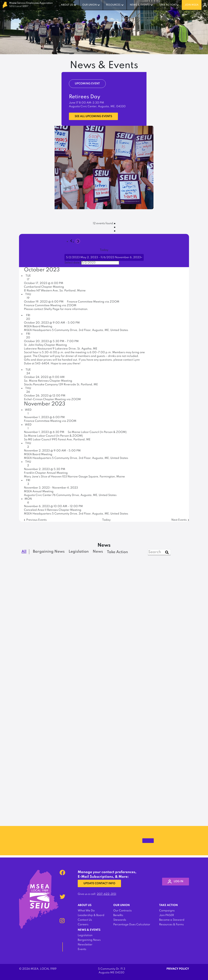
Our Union (90, 5)
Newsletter (85, 945)
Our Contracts (122, 911)
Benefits (118, 915)
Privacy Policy (178, 969)
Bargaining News (89, 940)
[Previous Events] (71, 241)
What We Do (86, 911)
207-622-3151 (107, 894)
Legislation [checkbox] (79, 552)
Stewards (120, 920)
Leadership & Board (91, 915)
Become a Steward (172, 920)
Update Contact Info (100, 884)
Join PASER (167, 915)
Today (104, 250)
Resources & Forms (171, 925)
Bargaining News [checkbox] (49, 552)
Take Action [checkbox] (117, 552)
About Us (67, 5)
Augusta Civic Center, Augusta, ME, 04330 (97, 107)
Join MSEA (192, 5)
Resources (113, 5)
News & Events (140, 5)
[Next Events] (78, 241)
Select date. (72, 263)
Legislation (85, 935)
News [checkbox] (98, 552)
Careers (83, 925)
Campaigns (167, 911)
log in (175, 882)
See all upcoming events (94, 116)
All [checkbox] (24, 552)
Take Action (167, 5)
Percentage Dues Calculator (132, 925)
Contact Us (85, 920)
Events (82, 949)
